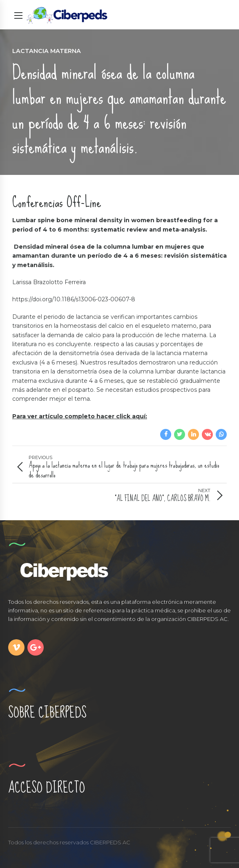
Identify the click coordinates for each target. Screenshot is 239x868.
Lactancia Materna (47, 51)
